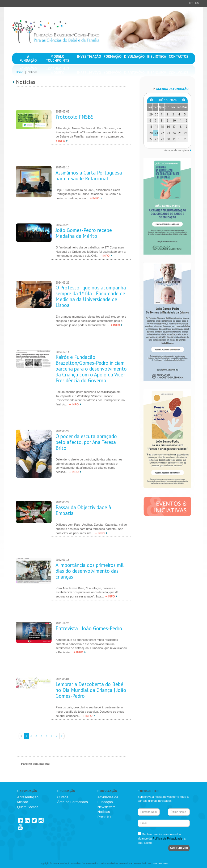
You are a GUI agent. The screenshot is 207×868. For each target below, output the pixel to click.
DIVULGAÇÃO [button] (134, 57)
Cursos (63, 797)
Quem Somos (28, 807)
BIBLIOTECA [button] (157, 57)
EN (197, 3)
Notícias (104, 812)
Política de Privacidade (167, 838)
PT (191, 3)
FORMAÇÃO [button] (113, 57)
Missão (23, 802)
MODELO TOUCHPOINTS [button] (58, 59)
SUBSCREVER (179, 848)
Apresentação (28, 797)
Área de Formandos (73, 802)
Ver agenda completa (176, 150)
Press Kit (104, 817)
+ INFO (60, 141)
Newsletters (107, 807)
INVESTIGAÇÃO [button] (89, 57)
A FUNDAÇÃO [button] (28, 59)
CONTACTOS (179, 57)
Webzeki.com (160, 863)
